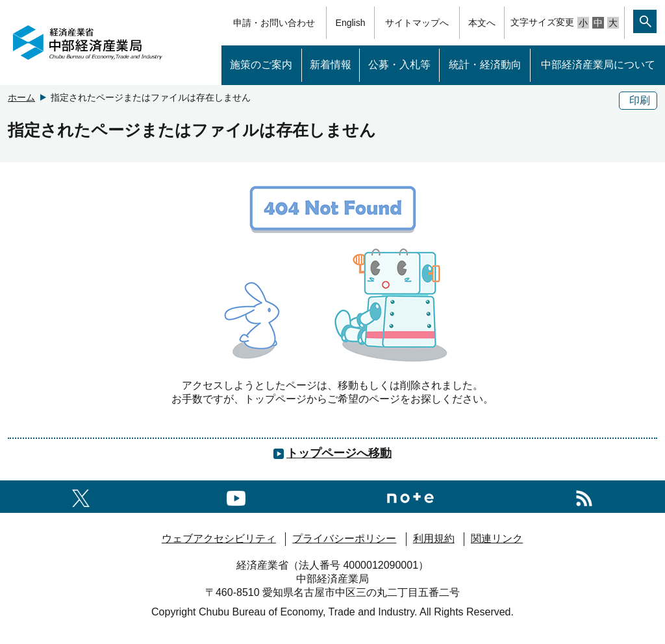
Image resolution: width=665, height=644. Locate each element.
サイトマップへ (417, 23)
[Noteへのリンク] (410, 496)
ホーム (21, 97)
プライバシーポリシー (344, 539)
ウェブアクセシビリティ (219, 539)
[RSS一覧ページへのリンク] (584, 496)
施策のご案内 (261, 65)
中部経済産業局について (598, 65)
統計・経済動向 (485, 65)
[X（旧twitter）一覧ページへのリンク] (81, 496)
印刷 (640, 100)
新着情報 (331, 65)
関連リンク (497, 539)
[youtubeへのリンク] (236, 496)
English (351, 23)
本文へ (482, 23)
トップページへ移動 (339, 453)
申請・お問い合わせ (274, 23)
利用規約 (434, 539)
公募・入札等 (399, 65)
